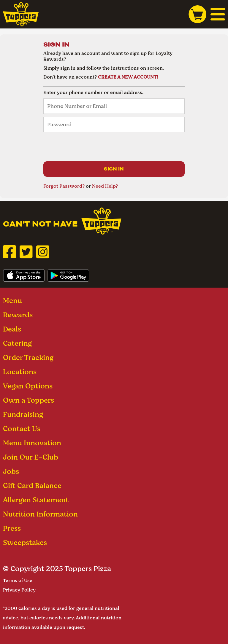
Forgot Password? (64, 186)
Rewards (18, 315)
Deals (12, 329)
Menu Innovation (32, 443)
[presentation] (88, 147)
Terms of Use (18, 580)
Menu (12, 301)
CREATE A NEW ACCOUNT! (128, 77)
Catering (17, 343)
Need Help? (105, 186)
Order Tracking (28, 357)
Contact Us (22, 429)
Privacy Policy (19, 590)
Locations (20, 372)
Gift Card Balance (32, 486)
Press (12, 528)
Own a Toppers (28, 400)
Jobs (11, 471)
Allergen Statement (36, 500)
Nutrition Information (40, 514)
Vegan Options (28, 386)
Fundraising (23, 414)
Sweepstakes (25, 542)
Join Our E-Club (31, 457)
